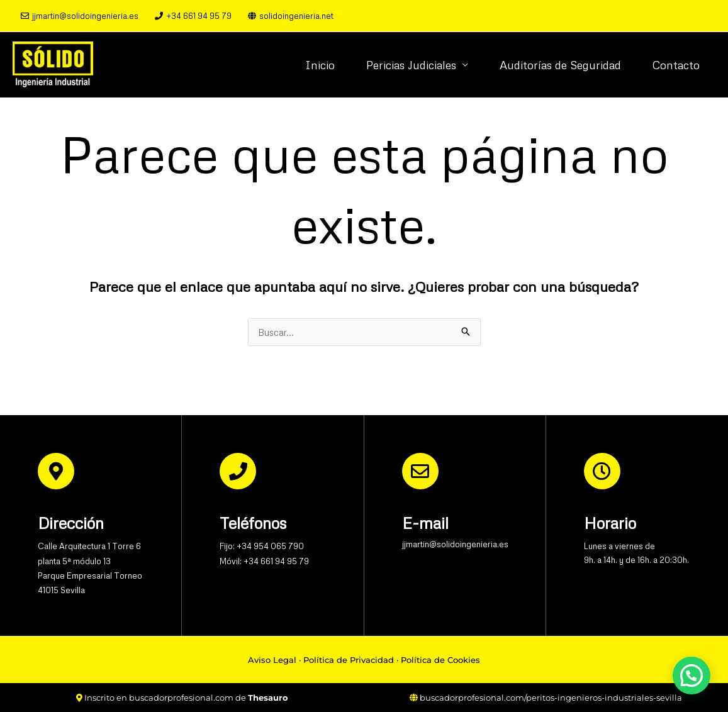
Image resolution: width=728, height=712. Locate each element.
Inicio (320, 65)
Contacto (676, 65)
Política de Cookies (440, 660)
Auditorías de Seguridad (560, 65)
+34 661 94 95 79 (193, 16)
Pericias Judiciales (411, 65)
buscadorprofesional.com (181, 698)
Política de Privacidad (349, 660)
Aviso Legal (272, 660)
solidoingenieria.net (291, 16)
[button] (692, 676)
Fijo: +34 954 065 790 (262, 546)
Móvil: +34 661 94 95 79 (264, 561)
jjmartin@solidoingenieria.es (80, 16)
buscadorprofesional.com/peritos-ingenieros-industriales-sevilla (551, 698)
